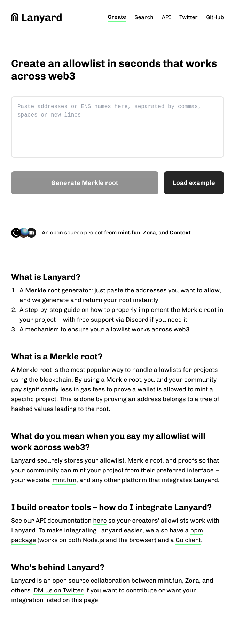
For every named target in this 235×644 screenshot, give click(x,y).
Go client (188, 540)
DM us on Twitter (58, 590)
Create (117, 17)
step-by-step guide (52, 310)
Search (144, 17)
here (100, 521)
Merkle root (34, 370)
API (166, 17)
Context (180, 233)
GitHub (215, 17)
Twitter (189, 17)
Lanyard (37, 17)
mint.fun (129, 233)
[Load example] (194, 183)
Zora (150, 233)
